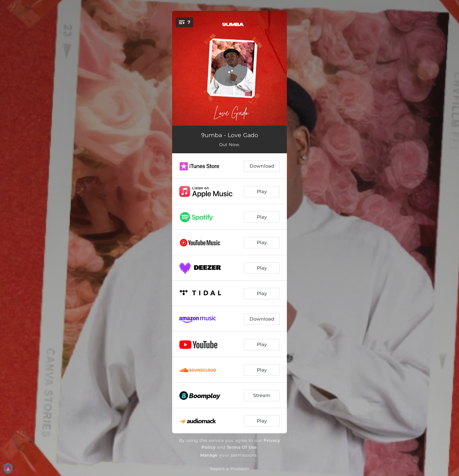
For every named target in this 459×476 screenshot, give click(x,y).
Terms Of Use (242, 447)
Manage (209, 455)
